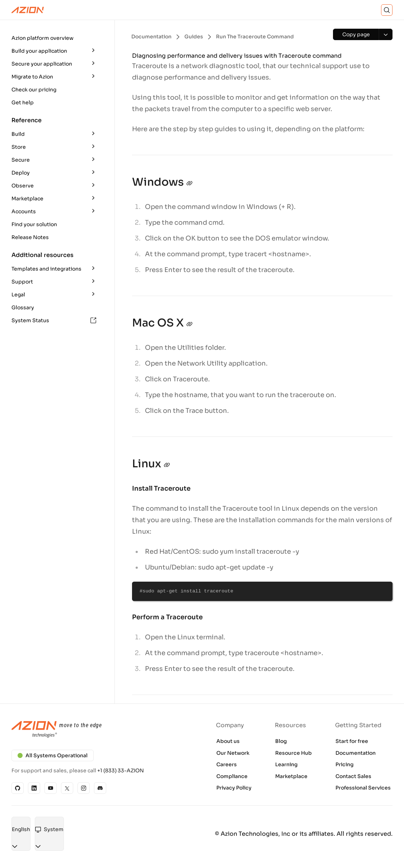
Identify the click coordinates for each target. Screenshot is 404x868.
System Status (54, 320)
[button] (55, 38)
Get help (23, 102)
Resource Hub (293, 753)
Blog (281, 741)
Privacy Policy (234, 788)
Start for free (352, 741)
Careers (227, 764)
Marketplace (291, 776)
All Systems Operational (53, 755)
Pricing (345, 764)
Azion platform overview (43, 38)
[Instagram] (84, 788)
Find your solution (34, 224)
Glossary (23, 307)
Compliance (232, 776)
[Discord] (100, 788)
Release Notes (30, 237)
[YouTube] (51, 788)
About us (228, 741)
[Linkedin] (34, 788)
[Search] (387, 10)
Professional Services (363, 788)
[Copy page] (356, 34)
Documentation (356, 753)
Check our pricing (34, 90)
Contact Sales (353, 776)
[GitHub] (18, 788)
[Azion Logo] (28, 10)
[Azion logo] (102, 730)
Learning (286, 764)
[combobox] (21, 830)
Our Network (233, 753)
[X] (67, 788)
